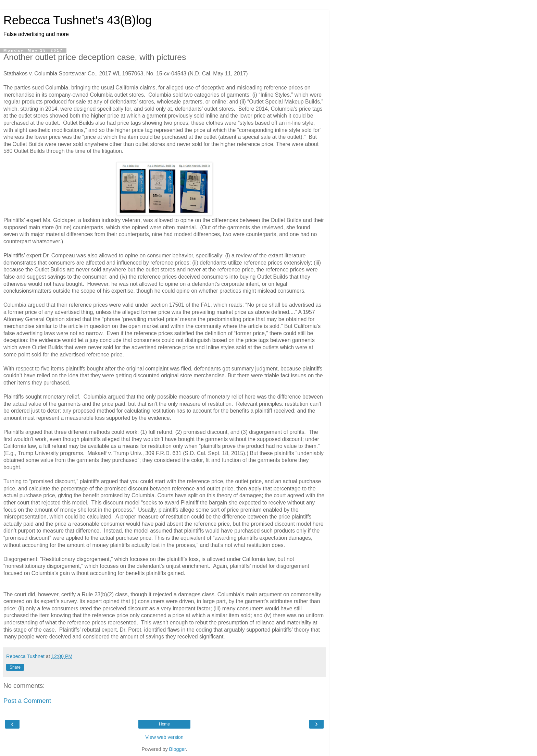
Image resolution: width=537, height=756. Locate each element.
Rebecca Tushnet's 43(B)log (78, 20)
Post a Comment (27, 701)
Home (164, 724)
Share (15, 667)
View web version (164, 737)
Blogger (178, 749)
